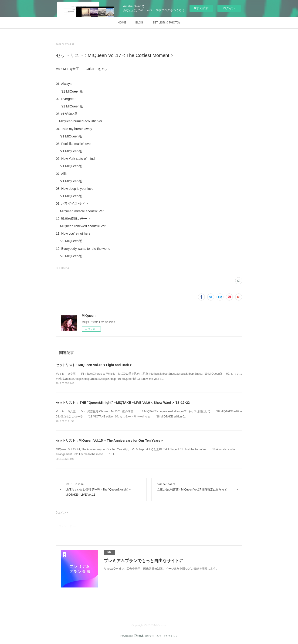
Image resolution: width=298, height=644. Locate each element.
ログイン (229, 8)
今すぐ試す (201, 8)
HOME (122, 23)
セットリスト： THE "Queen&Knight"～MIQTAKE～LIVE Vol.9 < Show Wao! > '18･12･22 (123, 403)
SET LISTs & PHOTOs (166, 23)
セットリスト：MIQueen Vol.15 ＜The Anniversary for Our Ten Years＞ (110, 440)
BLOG (139, 23)
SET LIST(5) (62, 268)
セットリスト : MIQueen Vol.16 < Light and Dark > (94, 365)
